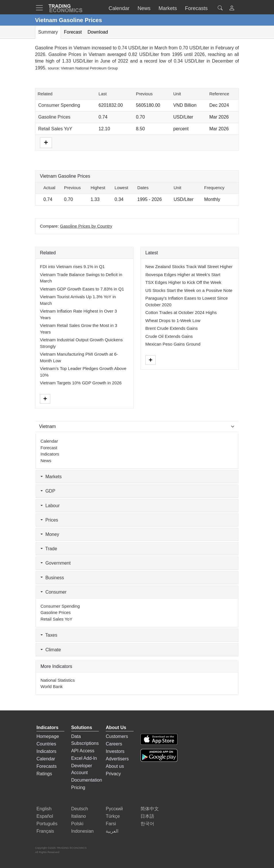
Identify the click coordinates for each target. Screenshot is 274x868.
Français (45, 831)
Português (47, 824)
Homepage (48, 736)
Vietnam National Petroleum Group (89, 68)
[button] (232, 9)
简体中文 (150, 809)
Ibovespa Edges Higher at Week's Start (183, 275)
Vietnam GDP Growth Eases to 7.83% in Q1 (82, 289)
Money (50, 534)
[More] (46, 142)
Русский (114, 809)
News (46, 461)
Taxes (49, 635)
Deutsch (80, 809)
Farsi (111, 824)
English (44, 809)
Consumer (54, 592)
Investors (115, 751)
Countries (46, 744)
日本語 (147, 816)
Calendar (49, 441)
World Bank (52, 686)
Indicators (50, 454)
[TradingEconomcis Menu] (41, 8)
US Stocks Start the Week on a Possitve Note (189, 290)
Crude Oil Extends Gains (169, 336)
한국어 (147, 824)
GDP (48, 491)
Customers (117, 736)
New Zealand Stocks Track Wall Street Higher (189, 267)
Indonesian (82, 831)
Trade (49, 549)
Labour (50, 506)
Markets (51, 477)
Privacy (113, 774)
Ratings (44, 774)
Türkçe (113, 816)
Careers (114, 744)
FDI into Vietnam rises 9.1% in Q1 (72, 267)
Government (56, 563)
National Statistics (58, 680)
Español (45, 816)
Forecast (49, 448)
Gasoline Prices (54, 117)
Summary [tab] (48, 32)
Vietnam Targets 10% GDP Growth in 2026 (81, 383)
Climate (51, 650)
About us (115, 766)
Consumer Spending (59, 105)
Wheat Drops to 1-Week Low (173, 320)
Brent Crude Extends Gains (172, 328)
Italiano (79, 816)
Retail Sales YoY (55, 129)
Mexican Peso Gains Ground (173, 344)
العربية (112, 831)
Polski (77, 824)
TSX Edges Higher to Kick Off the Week (183, 282)
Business (52, 578)
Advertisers (117, 759)
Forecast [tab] (73, 32)
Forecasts (47, 766)
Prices (49, 520)
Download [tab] (98, 32)
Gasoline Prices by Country (86, 226)
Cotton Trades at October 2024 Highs (181, 312)
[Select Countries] (137, 427)
